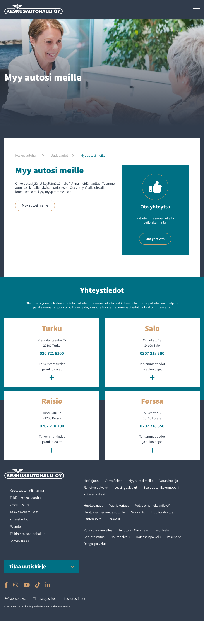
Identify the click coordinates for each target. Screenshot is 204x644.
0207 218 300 (152, 353)
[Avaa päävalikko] (196, 8)
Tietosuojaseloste (46, 599)
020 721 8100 (52, 353)
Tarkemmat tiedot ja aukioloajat (52, 372)
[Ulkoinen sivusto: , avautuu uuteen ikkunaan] (6, 585)
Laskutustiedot (75, 599)
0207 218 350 (152, 426)
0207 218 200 (52, 426)
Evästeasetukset (16, 599)
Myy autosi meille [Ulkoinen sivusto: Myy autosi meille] (35, 205)
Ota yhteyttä (155, 239)
